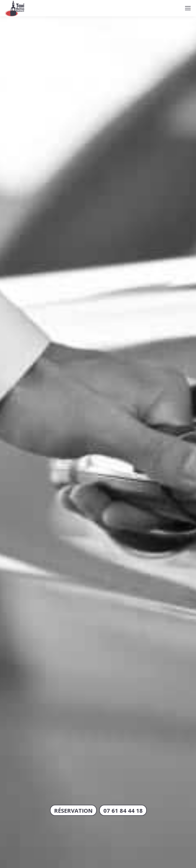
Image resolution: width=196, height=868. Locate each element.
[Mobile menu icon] (188, 8)
